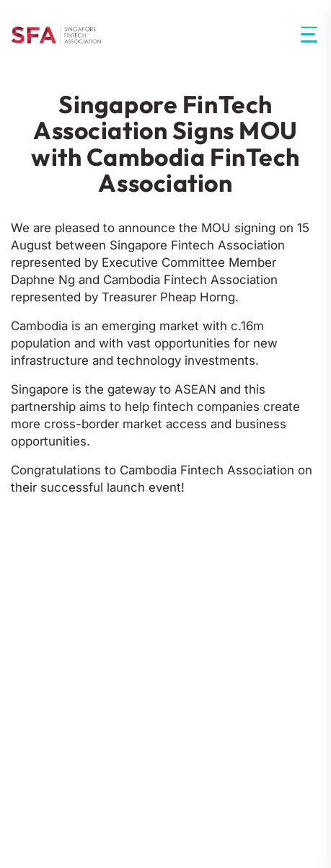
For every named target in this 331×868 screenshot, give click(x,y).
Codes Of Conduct (70, 589)
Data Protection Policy (129, 785)
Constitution (184, 589)
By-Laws (267, 589)
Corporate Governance (85, 622)
